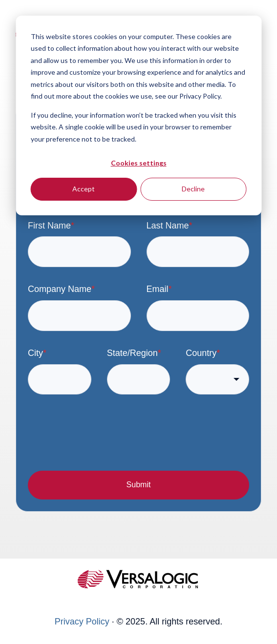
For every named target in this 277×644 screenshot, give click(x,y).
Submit (139, 485)
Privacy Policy (82, 622)
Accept (84, 189)
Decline (193, 189)
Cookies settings (139, 163)
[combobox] (217, 380)
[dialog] (138, 115)
